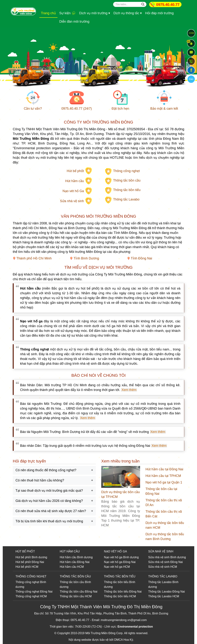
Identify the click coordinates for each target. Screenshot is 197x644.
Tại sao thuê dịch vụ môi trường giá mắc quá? (49, 491)
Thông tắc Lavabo (126, 199)
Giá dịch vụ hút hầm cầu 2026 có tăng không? (49, 501)
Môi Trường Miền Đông (100, 633)
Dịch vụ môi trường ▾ (95, 13)
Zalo (191, 79)
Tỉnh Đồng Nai (141, 258)
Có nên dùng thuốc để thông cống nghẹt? (46, 470)
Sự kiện (67, 13)
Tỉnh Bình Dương (86, 258)
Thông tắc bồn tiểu (127, 190)
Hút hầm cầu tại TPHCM (163, 476)
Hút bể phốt (75, 171)
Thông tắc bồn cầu (127, 180)
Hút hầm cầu (75, 181)
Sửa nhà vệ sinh (72, 201)
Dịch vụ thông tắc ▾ (128, 13)
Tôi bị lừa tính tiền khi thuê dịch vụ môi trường (49, 521)
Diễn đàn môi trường (74, 22)
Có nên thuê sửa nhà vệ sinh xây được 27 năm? (51, 511)
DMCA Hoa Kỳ (124, 640)
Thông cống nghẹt (126, 171)
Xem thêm (129, 390)
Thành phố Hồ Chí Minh (34, 258)
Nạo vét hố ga (113, 557)
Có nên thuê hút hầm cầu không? (40, 480)
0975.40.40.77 (168, 5)
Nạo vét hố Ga (73, 191)
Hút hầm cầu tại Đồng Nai (164, 469)
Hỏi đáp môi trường (159, 13)
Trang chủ (48, 13)
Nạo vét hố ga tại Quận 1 (164, 482)
